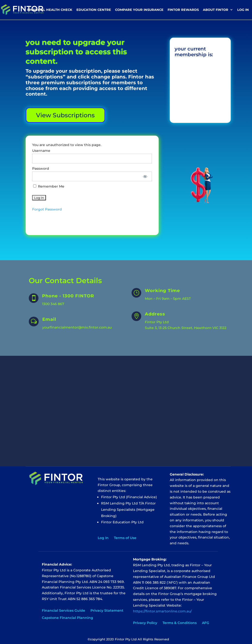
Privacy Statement (107, 611)
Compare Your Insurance (139, 10)
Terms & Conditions (180, 623)
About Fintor (216, 10)
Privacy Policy (145, 623)
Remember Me (49, 186)
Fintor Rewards (183, 10)
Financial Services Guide (63, 611)
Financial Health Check (50, 10)
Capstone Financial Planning (67, 618)
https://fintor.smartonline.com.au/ (162, 611)
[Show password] (145, 176)
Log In (243, 10)
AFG (206, 623)
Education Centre (94, 10)
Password (41, 168)
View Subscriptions (65, 115)
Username (41, 151)
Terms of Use (125, 538)
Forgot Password (47, 209)
